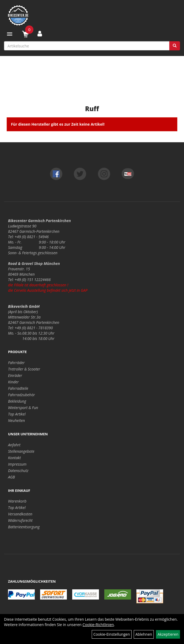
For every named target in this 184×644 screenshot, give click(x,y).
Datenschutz (18, 471)
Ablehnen (144, 634)
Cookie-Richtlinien (98, 625)
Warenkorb (17, 501)
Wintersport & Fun (23, 408)
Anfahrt (14, 445)
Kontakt (14, 458)
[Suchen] (175, 46)
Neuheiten (16, 420)
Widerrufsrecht (20, 520)
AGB (11, 477)
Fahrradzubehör (22, 395)
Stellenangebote (21, 451)
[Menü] (10, 34)
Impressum (17, 464)
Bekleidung (17, 401)
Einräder (15, 375)
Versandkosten (20, 514)
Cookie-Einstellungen (112, 634)
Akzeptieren (168, 634)
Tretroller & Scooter (24, 369)
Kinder (13, 382)
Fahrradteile (18, 388)
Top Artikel (17, 414)
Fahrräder (16, 363)
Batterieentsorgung (24, 527)
